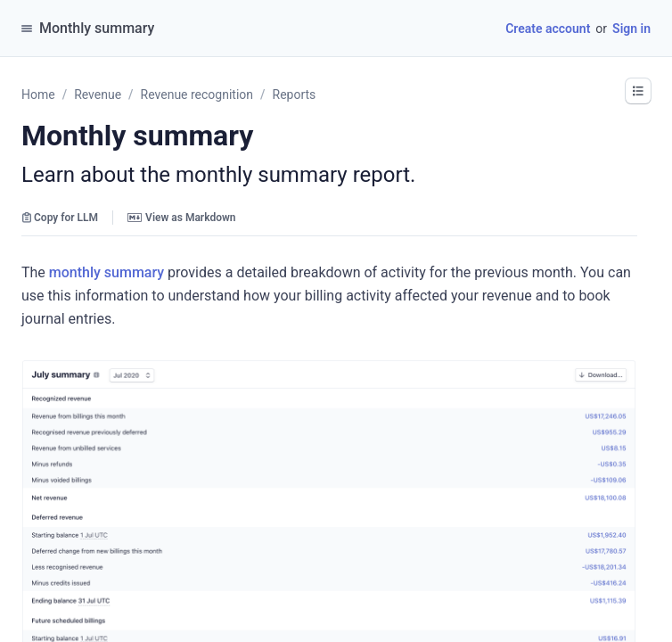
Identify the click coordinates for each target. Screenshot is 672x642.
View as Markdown (181, 218)
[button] (638, 91)
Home (38, 95)
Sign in (631, 29)
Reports (295, 95)
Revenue (98, 95)
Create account (548, 29)
